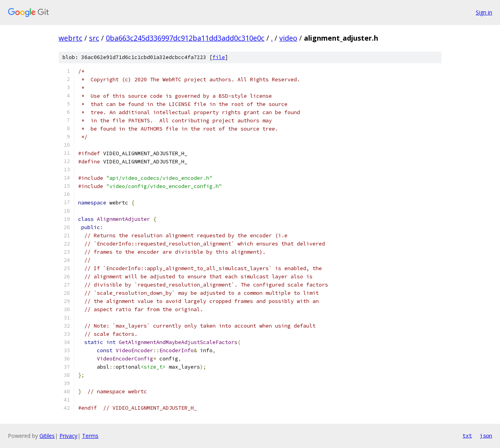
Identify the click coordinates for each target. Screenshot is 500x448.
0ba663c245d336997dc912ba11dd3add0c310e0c (185, 38)
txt (467, 435)
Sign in (484, 12)
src (94, 38)
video (288, 38)
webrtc (71, 38)
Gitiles (47, 436)
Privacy (68, 436)
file (219, 57)
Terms (90, 436)
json (486, 435)
